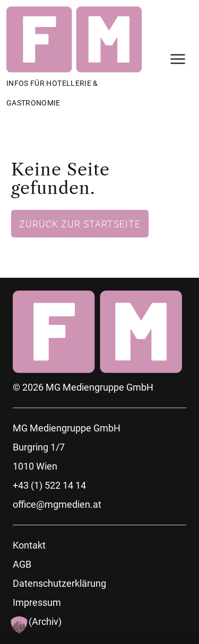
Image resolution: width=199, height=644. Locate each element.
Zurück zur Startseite (80, 224)
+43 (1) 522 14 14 (49, 485)
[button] (19, 625)
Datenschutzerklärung (59, 583)
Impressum (37, 602)
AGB (22, 564)
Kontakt (29, 545)
